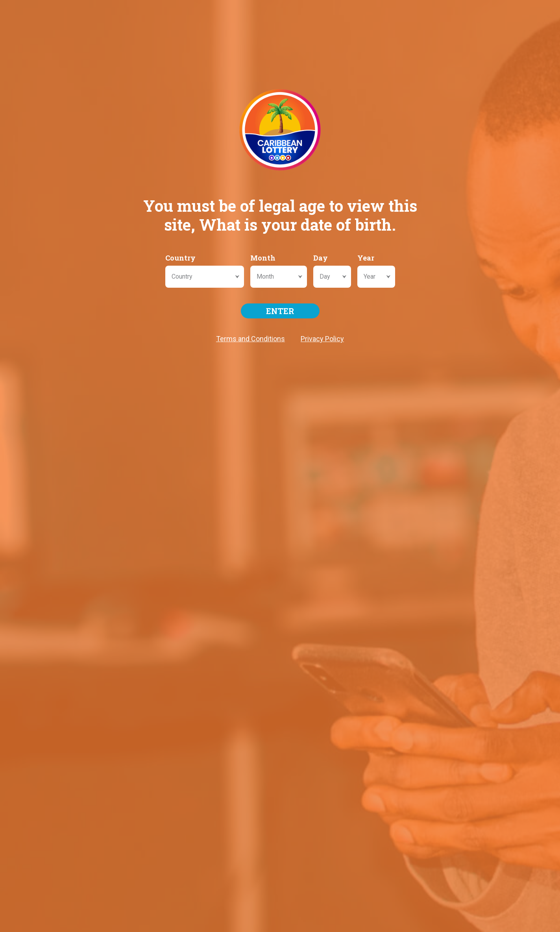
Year (366, 258)
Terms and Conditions (250, 339)
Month (263, 258)
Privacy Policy (322, 339)
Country (180, 258)
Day (321, 258)
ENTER (280, 311)
